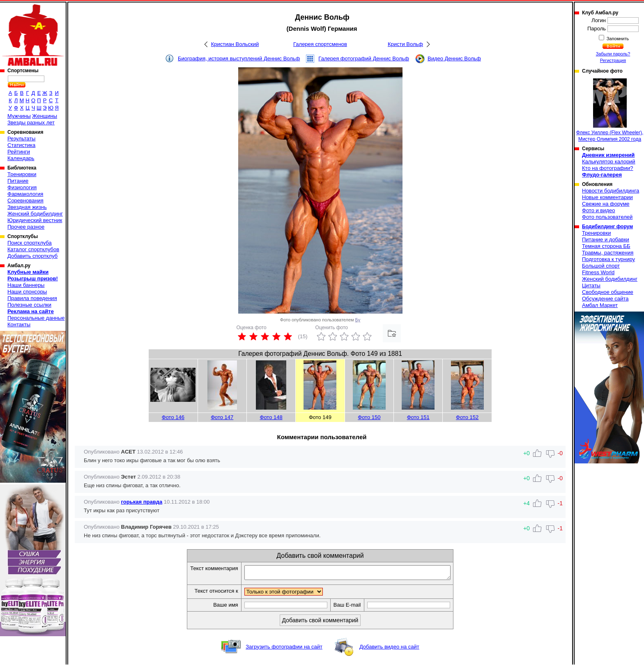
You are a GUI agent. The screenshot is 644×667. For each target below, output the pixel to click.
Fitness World (598, 272)
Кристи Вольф (405, 44)
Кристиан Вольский (235, 44)
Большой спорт (601, 266)
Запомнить (617, 39)
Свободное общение (608, 292)
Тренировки (22, 174)
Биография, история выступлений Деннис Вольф (239, 58)
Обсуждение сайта (605, 299)
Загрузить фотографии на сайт (284, 649)
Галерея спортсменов (320, 44)
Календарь (21, 158)
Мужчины (19, 116)
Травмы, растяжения (608, 253)
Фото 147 (222, 417)
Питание (18, 181)
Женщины (45, 116)
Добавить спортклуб (32, 256)
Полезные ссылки (29, 305)
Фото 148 (271, 417)
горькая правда (142, 502)
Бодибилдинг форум (607, 227)
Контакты (19, 324)
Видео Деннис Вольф (454, 58)
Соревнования (25, 201)
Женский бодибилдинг (35, 214)
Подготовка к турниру (608, 259)
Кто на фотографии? (608, 168)
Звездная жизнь (27, 207)
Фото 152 (467, 417)
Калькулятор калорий (609, 162)
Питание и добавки (606, 240)
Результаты (21, 139)
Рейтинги (19, 152)
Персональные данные (36, 318)
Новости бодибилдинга (611, 191)
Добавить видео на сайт (389, 649)
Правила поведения (32, 298)
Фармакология (25, 194)
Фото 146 (173, 417)
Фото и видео (599, 210)
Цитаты (591, 285)
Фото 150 (369, 417)
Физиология (22, 187)
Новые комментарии (607, 197)
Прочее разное (26, 227)
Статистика (21, 145)
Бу (358, 320)
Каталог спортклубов (33, 249)
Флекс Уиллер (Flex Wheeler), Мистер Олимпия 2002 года (610, 110)
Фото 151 (418, 417)
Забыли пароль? (613, 54)
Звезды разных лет (31, 123)
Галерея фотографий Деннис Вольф (364, 58)
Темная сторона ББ (606, 246)
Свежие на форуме (606, 204)
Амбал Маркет (600, 305)
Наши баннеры (26, 285)
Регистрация (613, 60)
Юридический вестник (35, 220)
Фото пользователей (607, 217)
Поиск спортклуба (30, 243)
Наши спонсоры (27, 292)
